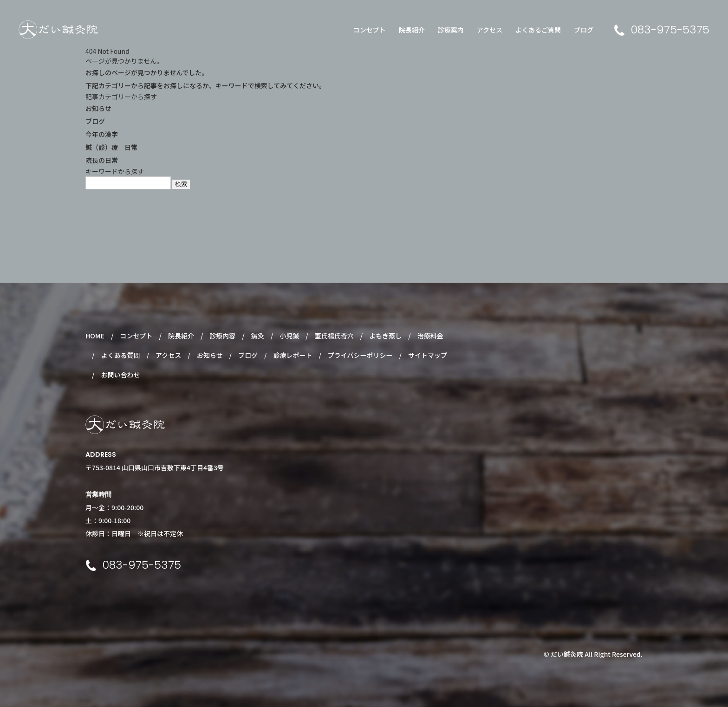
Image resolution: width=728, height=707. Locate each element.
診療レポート (292, 355)
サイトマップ (428, 355)
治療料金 (430, 336)
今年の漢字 (102, 134)
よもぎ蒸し (385, 336)
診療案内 (451, 30)
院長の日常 (102, 160)
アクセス (490, 30)
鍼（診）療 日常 (111, 147)
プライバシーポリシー (360, 355)
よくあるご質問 (538, 30)
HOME (95, 336)
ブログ (584, 30)
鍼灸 (258, 336)
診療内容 (222, 336)
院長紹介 (412, 30)
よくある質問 (120, 355)
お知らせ (98, 108)
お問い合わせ (120, 375)
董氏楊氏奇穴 (334, 336)
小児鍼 (289, 336)
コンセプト (370, 30)
